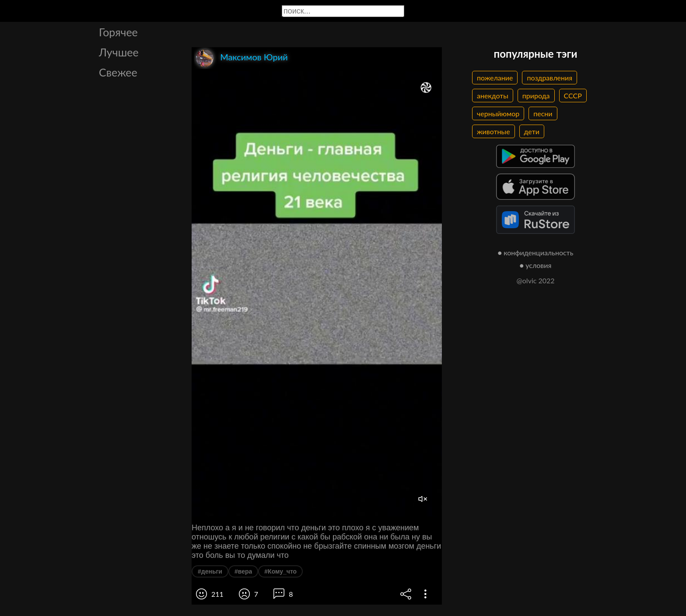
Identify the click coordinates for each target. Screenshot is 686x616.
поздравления (549, 78)
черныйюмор (498, 113)
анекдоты (493, 96)
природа (536, 96)
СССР (573, 96)
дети (532, 131)
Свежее (118, 72)
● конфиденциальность (536, 252)
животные (493, 131)
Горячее (118, 32)
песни (543, 113)
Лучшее (119, 52)
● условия (536, 265)
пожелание (495, 78)
